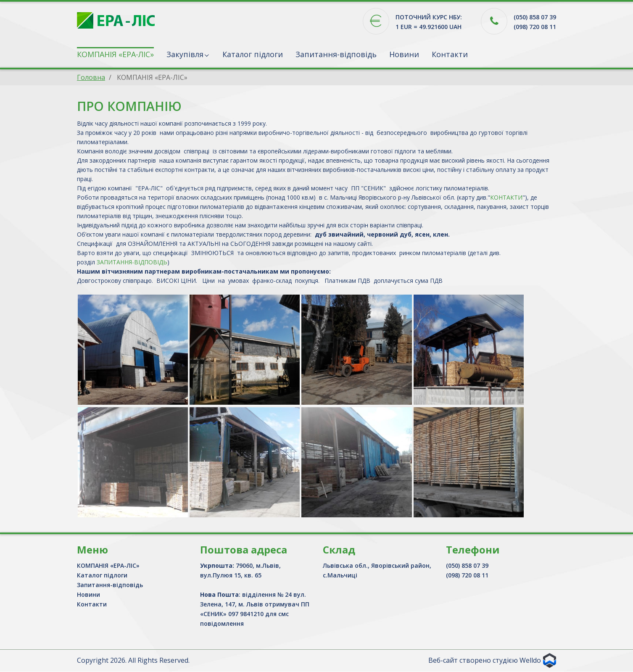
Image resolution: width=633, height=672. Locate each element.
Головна (91, 77)
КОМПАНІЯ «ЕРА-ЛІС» (115, 54)
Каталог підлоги (253, 54)
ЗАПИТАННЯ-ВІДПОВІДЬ (132, 262)
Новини (404, 54)
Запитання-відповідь (336, 54)
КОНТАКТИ (506, 197)
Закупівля (185, 54)
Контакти (450, 54)
